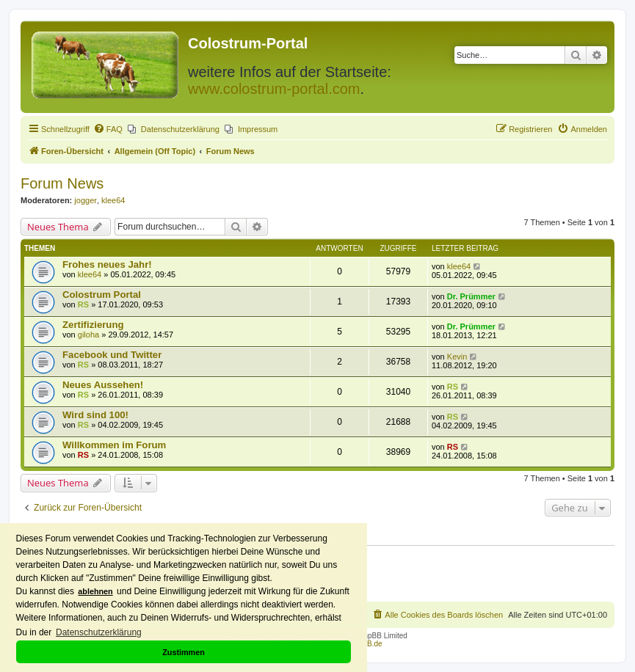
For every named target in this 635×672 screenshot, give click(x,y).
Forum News (62, 183)
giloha (88, 335)
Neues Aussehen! (103, 385)
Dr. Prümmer (471, 296)
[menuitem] (108, 129)
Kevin (457, 357)
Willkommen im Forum (114, 445)
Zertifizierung (93, 325)
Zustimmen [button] (184, 652)
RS (83, 304)
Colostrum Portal (102, 295)
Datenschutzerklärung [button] (99, 632)
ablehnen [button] (95, 591)
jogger (86, 200)
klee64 (113, 200)
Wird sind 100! (95, 415)
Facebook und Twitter (112, 355)
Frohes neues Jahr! (107, 264)
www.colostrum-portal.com (274, 89)
